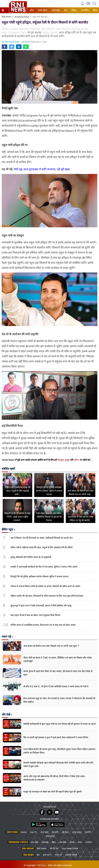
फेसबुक (60, 460)
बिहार (54, 842)
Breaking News (22, 17)
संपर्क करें (58, 855)
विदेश (74, 10)
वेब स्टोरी (55, 832)
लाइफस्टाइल (50, 836)
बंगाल (80, 842)
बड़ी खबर (65, 832)
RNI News (42, 848)
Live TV (33, 832)
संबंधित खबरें (8, 469)
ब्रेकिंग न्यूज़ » (8, 529)
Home (24, 832)
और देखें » (7, 715)
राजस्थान (89, 842)
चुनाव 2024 (77, 832)
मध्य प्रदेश (63, 842)
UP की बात (54, 848)
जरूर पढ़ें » (7, 637)
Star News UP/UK (70, 848)
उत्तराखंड (55, 10)
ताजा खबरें (44, 832)
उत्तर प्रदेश (42, 10)
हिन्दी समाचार (7, 17)
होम (32, 10)
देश (65, 10)
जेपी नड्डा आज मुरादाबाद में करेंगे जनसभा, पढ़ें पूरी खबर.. (42, 169)
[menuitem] (32, 10)
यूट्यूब (67, 460)
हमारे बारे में (47, 855)
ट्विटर (76, 460)
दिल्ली (72, 842)
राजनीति (84, 10)
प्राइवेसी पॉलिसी (71, 855)
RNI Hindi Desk (13, 42)
